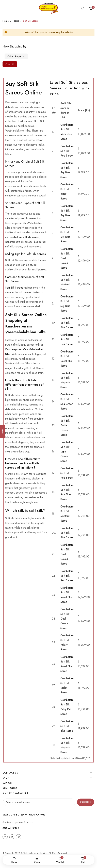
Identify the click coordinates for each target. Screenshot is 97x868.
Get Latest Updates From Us (18, 822)
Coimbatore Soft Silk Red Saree (67, 151)
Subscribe (86, 802)
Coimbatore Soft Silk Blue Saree (67, 726)
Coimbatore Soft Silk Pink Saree (67, 323)
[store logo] (48, 8)
